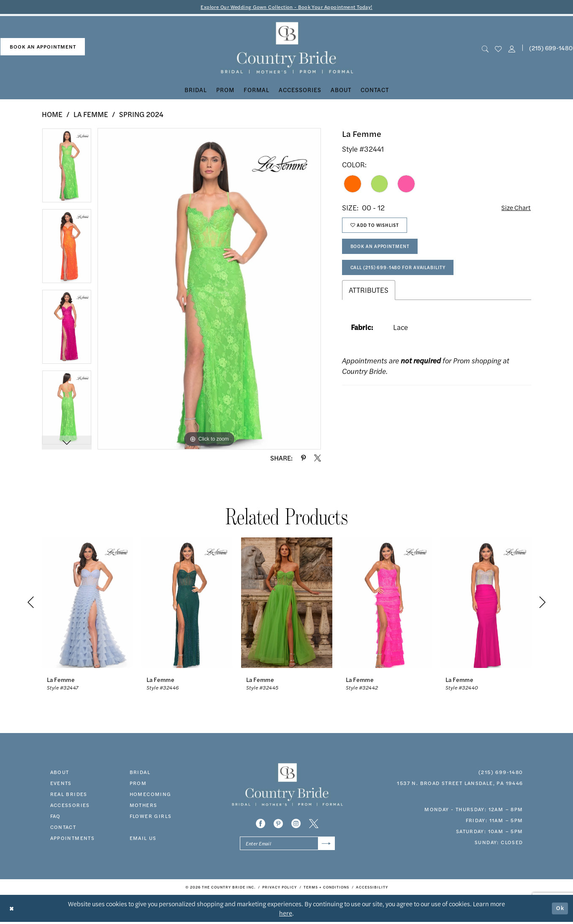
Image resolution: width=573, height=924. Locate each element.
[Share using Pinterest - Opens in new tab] (303, 458)
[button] (512, 49)
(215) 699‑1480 (501, 772)
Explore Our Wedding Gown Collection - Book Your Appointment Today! (286, 7)
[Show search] (485, 49)
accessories (70, 805)
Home (52, 115)
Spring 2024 (141, 115)
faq (56, 816)
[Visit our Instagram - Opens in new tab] (296, 824)
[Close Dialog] (12, 910)
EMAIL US (143, 838)
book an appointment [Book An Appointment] (43, 47)
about (60, 772)
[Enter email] (287, 845)
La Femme (91, 115)
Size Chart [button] (515, 208)
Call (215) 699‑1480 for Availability (405, 275)
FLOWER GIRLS (151, 816)
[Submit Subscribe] (325, 845)
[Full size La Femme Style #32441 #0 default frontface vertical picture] (209, 289)
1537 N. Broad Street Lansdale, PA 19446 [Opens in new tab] (460, 783)
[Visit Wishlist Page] (498, 49)
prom (138, 783)
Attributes (369, 298)
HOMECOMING (151, 794)
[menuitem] (43, 48)
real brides (69, 794)
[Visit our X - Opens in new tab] (314, 824)
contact (63, 827)
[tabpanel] (67, 169)
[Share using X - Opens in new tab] (318, 458)
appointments (73, 838)
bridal (140, 772)
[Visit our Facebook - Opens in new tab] (261, 824)
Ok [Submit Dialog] (559, 910)
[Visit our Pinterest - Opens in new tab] (278, 824)
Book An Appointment (384, 251)
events (61, 783)
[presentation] (87, 603)
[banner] (286, 49)
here (286, 915)
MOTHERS (144, 805)
